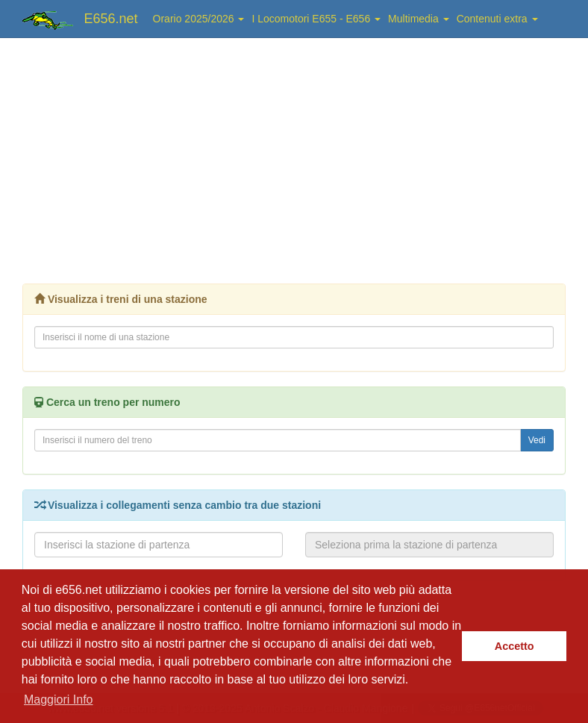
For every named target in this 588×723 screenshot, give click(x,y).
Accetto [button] (514, 646)
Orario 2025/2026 (199, 19)
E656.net (111, 19)
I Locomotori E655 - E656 (316, 19)
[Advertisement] (294, 157)
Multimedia (419, 19)
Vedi (537, 440)
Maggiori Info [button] (59, 699)
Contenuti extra (497, 19)
